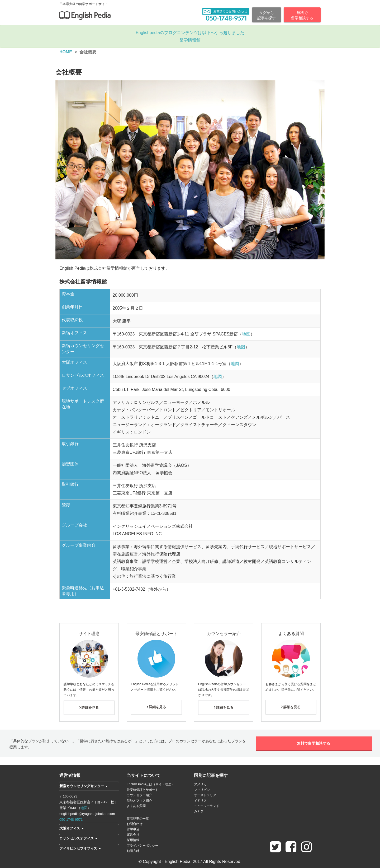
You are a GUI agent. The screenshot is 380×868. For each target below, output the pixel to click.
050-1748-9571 (71, 820)
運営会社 (133, 835)
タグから (267, 16)
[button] (84, 786)
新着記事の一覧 (138, 819)
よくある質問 (136, 806)
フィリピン (202, 790)
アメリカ (200, 784)
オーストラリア (205, 795)
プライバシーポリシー (142, 846)
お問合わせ (135, 824)
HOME (66, 52)
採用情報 (133, 840)
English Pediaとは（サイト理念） (151, 784)
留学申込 (133, 829)
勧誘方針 (133, 851)
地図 (246, 334)
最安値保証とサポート (142, 790)
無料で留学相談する (314, 743)
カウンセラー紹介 (139, 795)
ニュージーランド (207, 806)
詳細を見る (89, 708)
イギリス (200, 801)
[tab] (89, 786)
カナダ (199, 811)
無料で (302, 16)
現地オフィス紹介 (139, 801)
